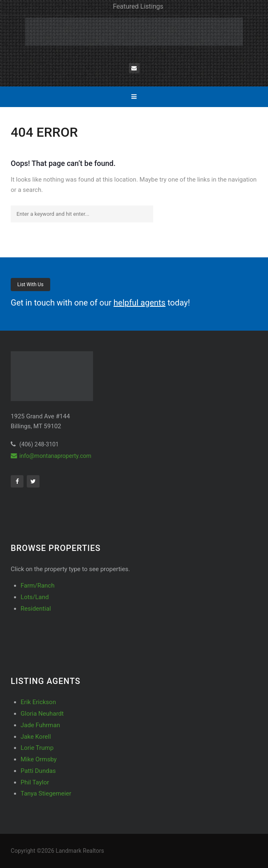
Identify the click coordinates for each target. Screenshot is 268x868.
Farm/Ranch (37, 586)
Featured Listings (138, 6)
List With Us (30, 285)
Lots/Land (35, 597)
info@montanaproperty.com (51, 456)
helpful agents (140, 303)
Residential (36, 609)
